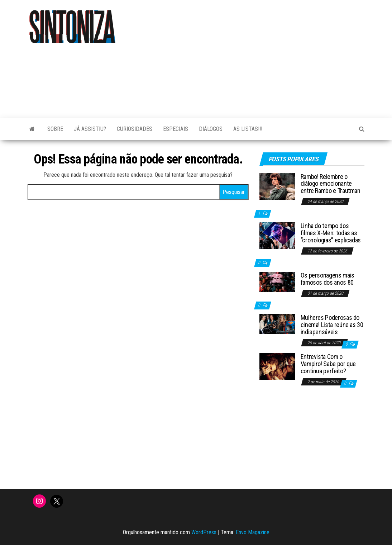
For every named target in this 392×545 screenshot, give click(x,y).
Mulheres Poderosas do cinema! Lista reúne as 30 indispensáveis (332, 325)
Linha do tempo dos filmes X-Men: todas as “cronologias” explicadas (331, 233)
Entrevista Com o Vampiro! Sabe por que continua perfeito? (328, 364)
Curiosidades (135, 129)
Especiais (176, 129)
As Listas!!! (248, 129)
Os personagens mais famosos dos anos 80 (328, 279)
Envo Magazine (253, 532)
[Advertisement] (267, 56)
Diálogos (211, 129)
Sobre (55, 129)
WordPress (204, 532)
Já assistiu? (90, 129)
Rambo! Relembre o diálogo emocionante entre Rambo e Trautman (331, 184)
